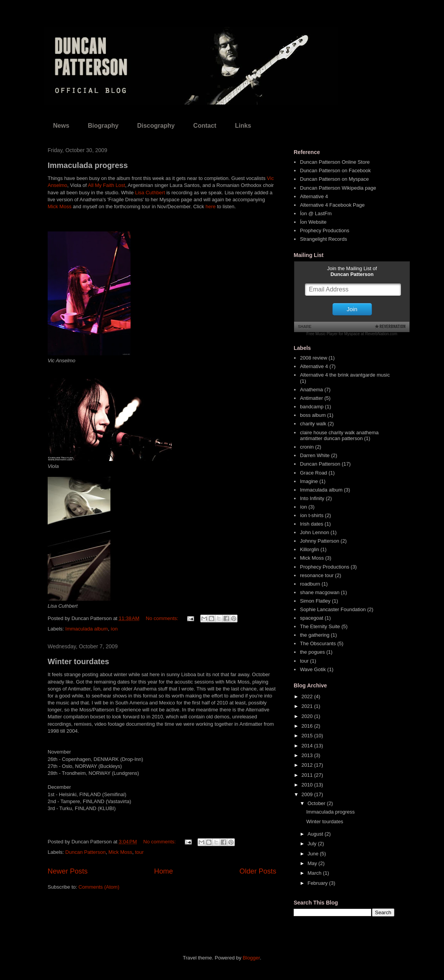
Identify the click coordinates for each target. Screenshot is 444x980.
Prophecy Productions (324, 230)
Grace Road (313, 473)
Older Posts (258, 871)
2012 (308, 765)
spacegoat (311, 618)
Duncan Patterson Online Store (335, 162)
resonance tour (317, 575)
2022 (308, 696)
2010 (308, 785)
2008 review (313, 358)
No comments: (163, 618)
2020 (308, 716)
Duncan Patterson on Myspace (334, 179)
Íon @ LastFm (316, 213)
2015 (308, 736)
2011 (308, 775)
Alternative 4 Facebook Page (332, 205)
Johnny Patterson (319, 541)
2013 (308, 755)
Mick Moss (59, 206)
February (318, 883)
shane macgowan (320, 592)
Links (243, 126)
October (317, 803)
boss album (313, 415)
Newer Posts (68, 871)
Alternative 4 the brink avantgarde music (345, 375)
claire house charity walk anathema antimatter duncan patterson (339, 436)
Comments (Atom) (99, 887)
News (61, 126)
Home (164, 871)
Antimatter (311, 398)
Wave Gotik (313, 669)
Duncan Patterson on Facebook (335, 170)
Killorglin (309, 549)
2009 (308, 794)
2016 (308, 726)
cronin (307, 447)
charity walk (313, 424)
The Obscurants (318, 643)
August (316, 834)
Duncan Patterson (86, 852)
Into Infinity (312, 498)
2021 (308, 706)
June (314, 854)
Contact (205, 126)
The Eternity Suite (320, 626)
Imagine (309, 481)
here (210, 206)
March (315, 873)
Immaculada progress (88, 165)
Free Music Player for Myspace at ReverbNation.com (352, 334)
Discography (156, 126)
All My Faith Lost (107, 185)
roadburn (310, 584)
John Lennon (314, 532)
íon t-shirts (312, 515)
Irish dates (311, 524)
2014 (308, 746)
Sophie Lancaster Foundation (333, 609)
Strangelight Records (323, 239)
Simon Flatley (315, 601)
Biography (103, 126)
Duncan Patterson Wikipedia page (338, 188)
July (313, 844)
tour (139, 852)
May (313, 863)
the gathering (315, 635)
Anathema (311, 390)
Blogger (251, 958)
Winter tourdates (78, 661)
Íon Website (313, 222)
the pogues (312, 652)
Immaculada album (87, 629)
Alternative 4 (314, 196)
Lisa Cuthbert (150, 193)
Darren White (315, 455)
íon (114, 629)
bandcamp (312, 407)
